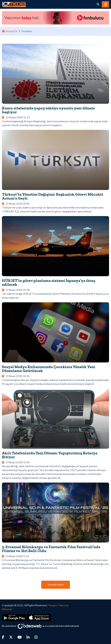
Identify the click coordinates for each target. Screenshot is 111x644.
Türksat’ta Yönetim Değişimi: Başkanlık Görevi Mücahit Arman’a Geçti (53, 196)
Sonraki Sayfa (56, 585)
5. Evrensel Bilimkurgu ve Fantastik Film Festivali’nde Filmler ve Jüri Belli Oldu (51, 549)
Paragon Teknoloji (58, 605)
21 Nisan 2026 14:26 (16, 376)
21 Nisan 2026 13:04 (16, 462)
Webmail (7, 609)
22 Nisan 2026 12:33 (16, 117)
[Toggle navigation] (105, 4)
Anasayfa (10, 31)
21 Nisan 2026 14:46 (16, 290)
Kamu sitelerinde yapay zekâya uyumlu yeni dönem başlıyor (48, 110)
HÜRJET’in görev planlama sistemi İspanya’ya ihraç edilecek (49, 282)
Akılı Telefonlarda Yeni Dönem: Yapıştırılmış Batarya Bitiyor (50, 455)
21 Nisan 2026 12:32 (15, 556)
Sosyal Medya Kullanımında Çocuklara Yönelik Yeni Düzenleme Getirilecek (49, 369)
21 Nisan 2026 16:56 (16, 204)
